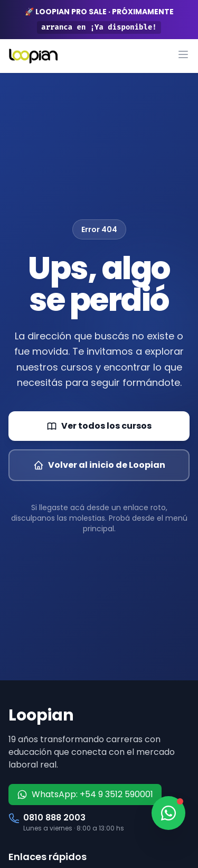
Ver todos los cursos (99, 426)
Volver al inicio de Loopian (99, 465)
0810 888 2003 (54, 818)
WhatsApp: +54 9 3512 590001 (85, 794)
